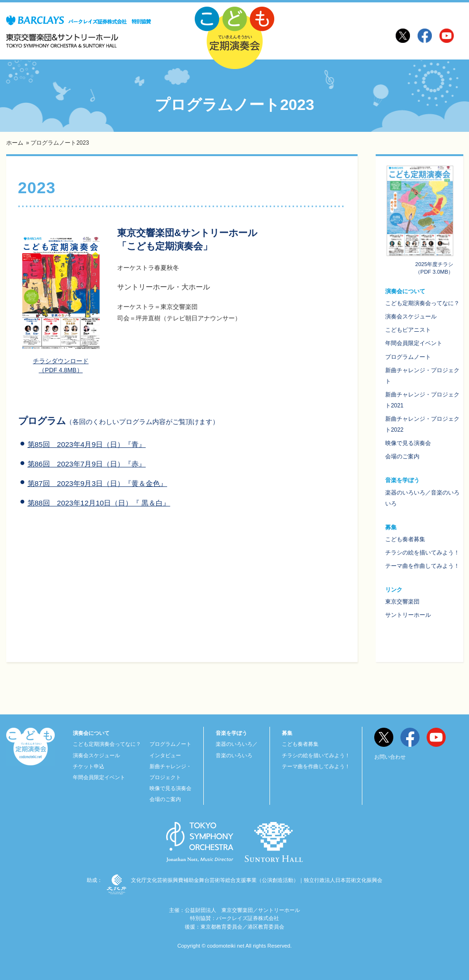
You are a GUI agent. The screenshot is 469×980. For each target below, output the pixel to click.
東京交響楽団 (402, 602)
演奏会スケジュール (411, 317)
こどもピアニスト (408, 330)
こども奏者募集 (405, 539)
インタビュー (165, 755)
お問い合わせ (390, 757)
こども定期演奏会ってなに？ (422, 303)
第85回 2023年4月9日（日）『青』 (87, 444)
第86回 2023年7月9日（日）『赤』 (87, 464)
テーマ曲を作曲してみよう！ (422, 566)
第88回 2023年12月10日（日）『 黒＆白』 (99, 503)
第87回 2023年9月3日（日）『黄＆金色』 (97, 483)
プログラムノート (408, 357)
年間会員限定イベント (414, 343)
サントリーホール (408, 615)
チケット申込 (89, 766)
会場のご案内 (402, 456)
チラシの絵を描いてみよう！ (422, 553)
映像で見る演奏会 (408, 443)
